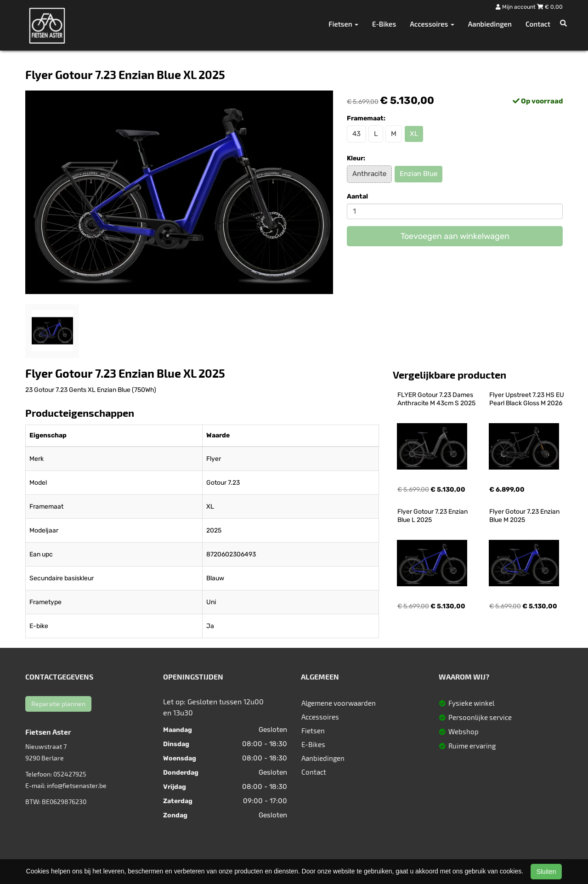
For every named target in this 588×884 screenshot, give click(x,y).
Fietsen (313, 731)
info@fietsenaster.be (77, 785)
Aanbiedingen (490, 24)
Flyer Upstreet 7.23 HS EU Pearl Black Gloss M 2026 (527, 399)
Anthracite (369, 174)
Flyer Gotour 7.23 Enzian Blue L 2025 (433, 516)
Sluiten (546, 872)
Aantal (357, 196)
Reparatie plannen (58, 704)
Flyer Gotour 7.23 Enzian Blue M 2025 (525, 516)
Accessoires (320, 717)
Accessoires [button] (432, 24)
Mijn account (516, 7)
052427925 (70, 774)
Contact (538, 24)
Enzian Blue (418, 174)
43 (356, 134)
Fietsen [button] (343, 24)
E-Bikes (384, 24)
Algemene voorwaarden (339, 703)
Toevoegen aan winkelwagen (455, 236)
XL (414, 134)
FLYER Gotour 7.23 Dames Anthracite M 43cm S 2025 (436, 399)
